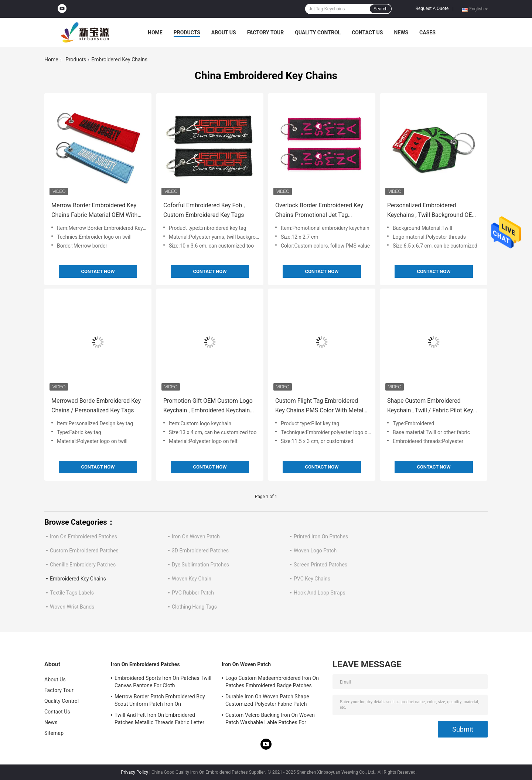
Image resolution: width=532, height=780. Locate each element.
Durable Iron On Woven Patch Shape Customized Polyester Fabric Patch (267, 700)
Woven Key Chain (192, 579)
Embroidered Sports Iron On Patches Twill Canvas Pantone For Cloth (163, 682)
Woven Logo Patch (315, 551)
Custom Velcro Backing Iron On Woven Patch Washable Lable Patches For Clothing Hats (270, 720)
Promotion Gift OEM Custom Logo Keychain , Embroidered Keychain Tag (208, 406)
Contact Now (98, 271)
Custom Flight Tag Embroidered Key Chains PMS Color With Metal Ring (319, 406)
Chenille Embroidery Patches (83, 565)
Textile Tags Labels (72, 593)
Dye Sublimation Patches (200, 565)
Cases (427, 33)
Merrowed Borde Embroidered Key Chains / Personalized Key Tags (96, 406)
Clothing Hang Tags (194, 607)
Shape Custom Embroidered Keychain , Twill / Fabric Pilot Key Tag (430, 406)
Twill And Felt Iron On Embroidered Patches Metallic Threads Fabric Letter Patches (159, 720)
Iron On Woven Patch (196, 537)
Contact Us (367, 33)
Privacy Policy (134, 772)
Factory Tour (266, 33)
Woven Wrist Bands (72, 607)
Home (155, 33)
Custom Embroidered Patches (84, 551)
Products (187, 33)
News (401, 33)
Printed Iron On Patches (321, 537)
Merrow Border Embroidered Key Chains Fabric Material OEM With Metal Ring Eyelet (94, 211)
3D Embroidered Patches (200, 551)
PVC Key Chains (312, 579)
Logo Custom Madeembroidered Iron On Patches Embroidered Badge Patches (272, 682)
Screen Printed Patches (320, 565)
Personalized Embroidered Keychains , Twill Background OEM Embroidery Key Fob (432, 211)
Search (381, 9)
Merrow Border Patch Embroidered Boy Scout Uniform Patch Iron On (160, 700)
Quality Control (318, 33)
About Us (224, 33)
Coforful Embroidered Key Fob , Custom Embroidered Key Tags (204, 210)
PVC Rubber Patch (193, 593)
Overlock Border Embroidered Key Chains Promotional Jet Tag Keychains (319, 211)
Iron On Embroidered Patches (83, 537)
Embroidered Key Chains (78, 579)
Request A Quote (432, 8)
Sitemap (54, 733)
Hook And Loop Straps (320, 593)
